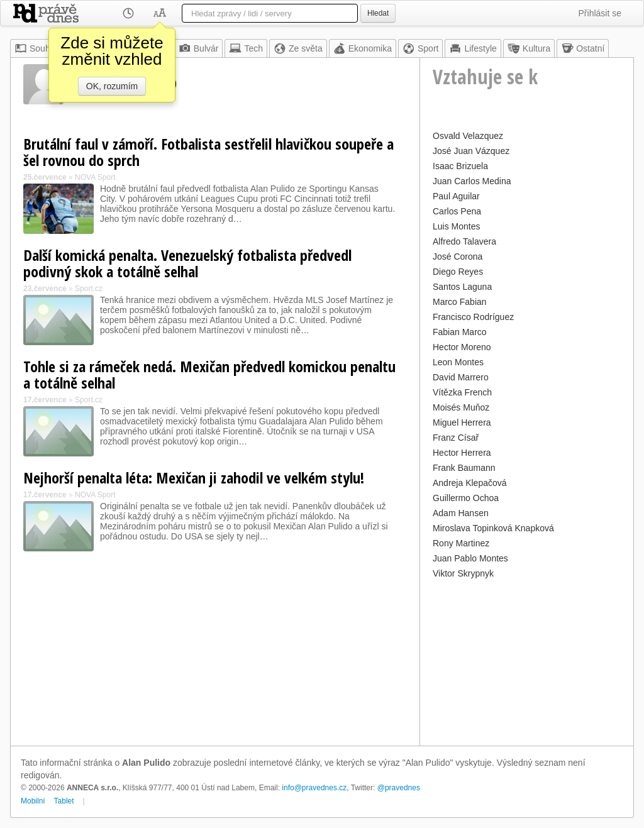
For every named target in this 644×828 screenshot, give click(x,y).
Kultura (529, 48)
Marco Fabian (460, 302)
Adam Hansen (461, 513)
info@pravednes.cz (314, 788)
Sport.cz (89, 289)
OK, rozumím (112, 86)
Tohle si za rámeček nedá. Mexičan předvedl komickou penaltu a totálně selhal (209, 374)
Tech (246, 48)
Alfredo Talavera (464, 241)
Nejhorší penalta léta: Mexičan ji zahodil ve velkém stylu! (194, 477)
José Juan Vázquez (471, 151)
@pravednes (399, 788)
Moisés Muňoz (461, 407)
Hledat (378, 13)
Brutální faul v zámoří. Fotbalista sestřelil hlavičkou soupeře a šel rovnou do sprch (208, 152)
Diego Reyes (458, 272)
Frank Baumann (464, 468)
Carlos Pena (457, 211)
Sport (420, 48)
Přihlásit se (600, 13)
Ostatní (583, 48)
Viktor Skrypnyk (463, 573)
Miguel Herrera (462, 422)
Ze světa (298, 48)
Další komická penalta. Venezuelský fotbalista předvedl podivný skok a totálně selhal (187, 263)
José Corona (458, 257)
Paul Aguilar (456, 196)
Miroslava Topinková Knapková (493, 528)
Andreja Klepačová (470, 483)
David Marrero (461, 377)
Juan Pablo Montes (470, 558)
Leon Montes (458, 362)
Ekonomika (363, 48)
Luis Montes (456, 226)
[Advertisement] (527, 661)
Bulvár (199, 48)
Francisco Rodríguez (473, 317)
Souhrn (36, 48)
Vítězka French (462, 392)
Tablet (64, 801)
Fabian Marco (460, 332)
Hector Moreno (462, 347)
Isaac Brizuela (460, 166)
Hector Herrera (462, 453)
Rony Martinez (461, 543)
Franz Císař (456, 438)
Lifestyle (473, 48)
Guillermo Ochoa (466, 498)
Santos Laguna (462, 287)
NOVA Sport (95, 177)
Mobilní (33, 801)
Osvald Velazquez (468, 136)
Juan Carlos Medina (472, 181)
